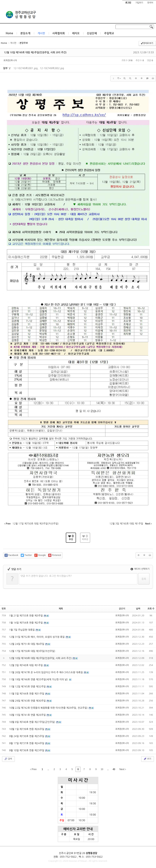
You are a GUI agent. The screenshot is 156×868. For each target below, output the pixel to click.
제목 (61, 609)
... (48, 769)
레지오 (76, 33)
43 (114, 769)
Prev (33, 769)
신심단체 (92, 33)
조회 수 (151, 609)
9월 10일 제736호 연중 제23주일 (27, 750)
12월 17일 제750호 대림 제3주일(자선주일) (32, 651)
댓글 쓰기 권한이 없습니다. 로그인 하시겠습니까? (46, 576)
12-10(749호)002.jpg (52, 68)
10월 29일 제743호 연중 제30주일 (28, 701)
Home (9, 33)
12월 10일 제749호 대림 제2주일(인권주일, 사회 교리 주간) (35, 52)
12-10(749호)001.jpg (25, 68)
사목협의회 (59, 33)
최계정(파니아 (10, 60)
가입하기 (139, 3)
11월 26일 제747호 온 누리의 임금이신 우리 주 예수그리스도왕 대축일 (46, 672)
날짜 (138, 609)
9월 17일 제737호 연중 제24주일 (27, 743)
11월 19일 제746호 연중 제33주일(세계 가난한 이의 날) (39, 680)
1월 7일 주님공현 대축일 (22, 630)
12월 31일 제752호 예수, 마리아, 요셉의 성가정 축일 (37, 637)
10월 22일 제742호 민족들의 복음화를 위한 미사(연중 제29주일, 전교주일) (49, 708)
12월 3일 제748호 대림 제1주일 (26, 665)
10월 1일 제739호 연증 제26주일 (27, 729)
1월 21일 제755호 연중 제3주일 (26, 616)
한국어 (150, 3)
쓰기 (147, 759)
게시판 (41, 33)
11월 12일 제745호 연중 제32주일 (28, 687)
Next (123, 769)
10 (102, 769)
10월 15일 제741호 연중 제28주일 (28, 715)
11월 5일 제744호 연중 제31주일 (27, 694)
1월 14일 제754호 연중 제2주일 (26, 623)
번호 (4, 609)
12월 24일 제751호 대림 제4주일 (27, 644)
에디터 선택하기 (140, 569)
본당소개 (25, 33)
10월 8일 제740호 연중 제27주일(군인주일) (32, 722)
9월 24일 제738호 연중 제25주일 (27, 736)
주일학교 (109, 33)
